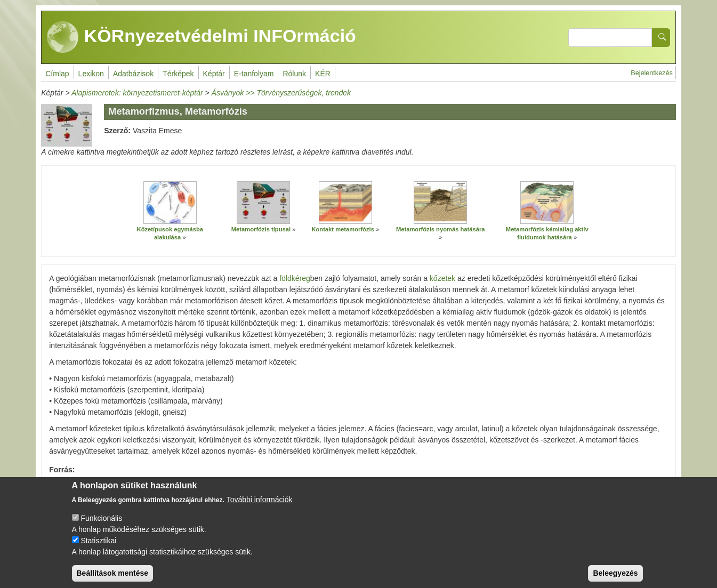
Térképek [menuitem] (178, 74)
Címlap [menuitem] (57, 74)
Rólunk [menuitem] (294, 74)
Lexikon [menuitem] (91, 74)
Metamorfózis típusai (261, 229)
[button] (170, 203)
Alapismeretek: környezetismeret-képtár (137, 93)
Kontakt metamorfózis (343, 229)
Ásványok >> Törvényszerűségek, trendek (281, 93)
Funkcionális (101, 527)
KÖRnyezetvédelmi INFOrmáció (202, 37)
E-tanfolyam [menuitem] (254, 74)
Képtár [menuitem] (214, 74)
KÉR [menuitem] (323, 74)
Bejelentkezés (651, 73)
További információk (260, 509)
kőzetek (442, 278)
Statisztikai (98, 550)
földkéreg (295, 278)
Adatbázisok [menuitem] (133, 74)
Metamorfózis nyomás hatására (441, 229)
